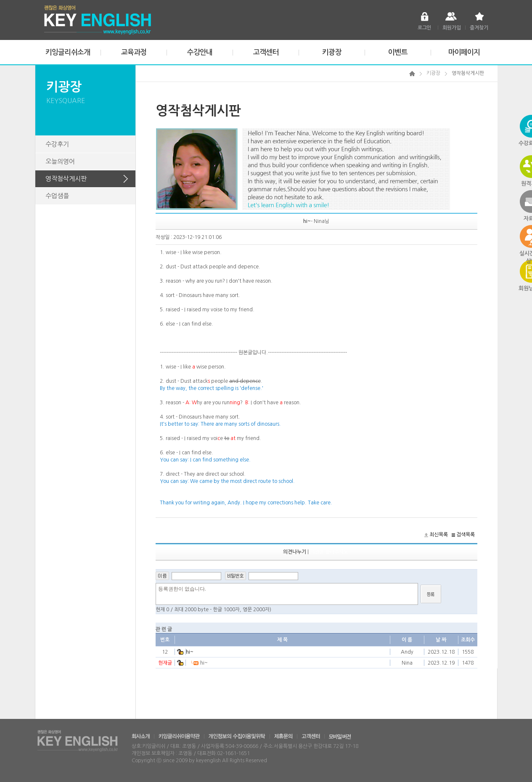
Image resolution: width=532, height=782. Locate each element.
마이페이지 (464, 52)
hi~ (190, 652)
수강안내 (200, 52)
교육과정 (134, 52)
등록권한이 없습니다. (287, 594)
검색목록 (466, 535)
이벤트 (398, 52)
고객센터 (266, 52)
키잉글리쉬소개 (68, 52)
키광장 (332, 52)
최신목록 (439, 535)
